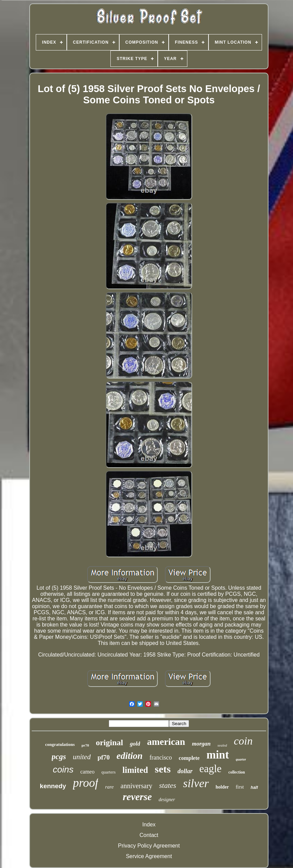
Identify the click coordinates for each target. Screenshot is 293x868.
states (168, 785)
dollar (185, 771)
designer (167, 800)
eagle (210, 769)
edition (130, 756)
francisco (161, 757)
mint (218, 755)
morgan (201, 744)
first (240, 787)
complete (189, 758)
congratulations (60, 744)
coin (243, 741)
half (254, 788)
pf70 (104, 757)
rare (109, 787)
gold (135, 744)
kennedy (53, 786)
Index (149, 825)
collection (237, 772)
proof (86, 783)
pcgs (59, 757)
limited (135, 770)
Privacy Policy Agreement (149, 846)
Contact (149, 835)
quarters (108, 772)
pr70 (85, 745)
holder (222, 787)
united (82, 757)
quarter (241, 759)
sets (163, 769)
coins (63, 769)
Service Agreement (149, 856)
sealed (222, 745)
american (166, 742)
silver (196, 783)
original (109, 742)
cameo (88, 772)
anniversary (136, 786)
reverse (137, 797)
